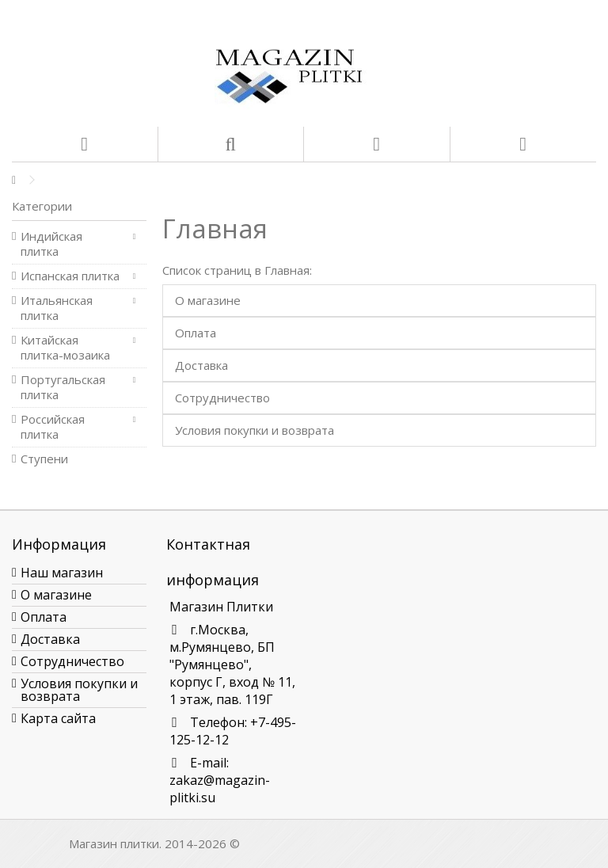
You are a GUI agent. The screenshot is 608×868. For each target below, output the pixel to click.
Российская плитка (53, 427)
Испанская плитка (70, 276)
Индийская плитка (51, 244)
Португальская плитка (63, 387)
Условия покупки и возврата (255, 430)
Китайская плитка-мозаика (65, 348)
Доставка (201, 365)
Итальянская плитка (57, 308)
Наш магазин (62, 573)
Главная (215, 228)
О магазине (208, 300)
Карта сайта (58, 718)
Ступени (44, 459)
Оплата (196, 333)
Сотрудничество (222, 398)
